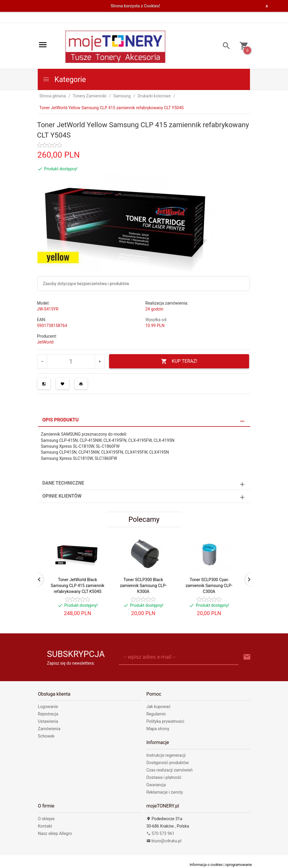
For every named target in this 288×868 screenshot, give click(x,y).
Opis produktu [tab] (61, 420)
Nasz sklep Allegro (55, 833)
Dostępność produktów (168, 763)
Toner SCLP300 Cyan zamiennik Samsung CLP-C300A (209, 586)
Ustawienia (48, 721)
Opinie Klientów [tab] (62, 496)
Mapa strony (158, 729)
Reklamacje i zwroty (165, 792)
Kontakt (45, 826)
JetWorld (45, 342)
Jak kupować (159, 707)
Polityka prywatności (166, 721)
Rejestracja (48, 714)
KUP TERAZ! (179, 361)
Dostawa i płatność (164, 777)
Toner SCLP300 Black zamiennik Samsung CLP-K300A (143, 586)
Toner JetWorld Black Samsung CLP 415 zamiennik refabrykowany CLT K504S (78, 586)
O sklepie (46, 819)
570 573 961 (161, 833)
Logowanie (48, 707)
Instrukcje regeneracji (166, 755)
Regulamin (156, 714)
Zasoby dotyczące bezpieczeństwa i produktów (86, 284)
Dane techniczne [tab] (63, 483)
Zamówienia (49, 729)
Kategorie (64, 80)
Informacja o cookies (206, 865)
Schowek (46, 736)
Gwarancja (156, 785)
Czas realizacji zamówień (170, 770)
